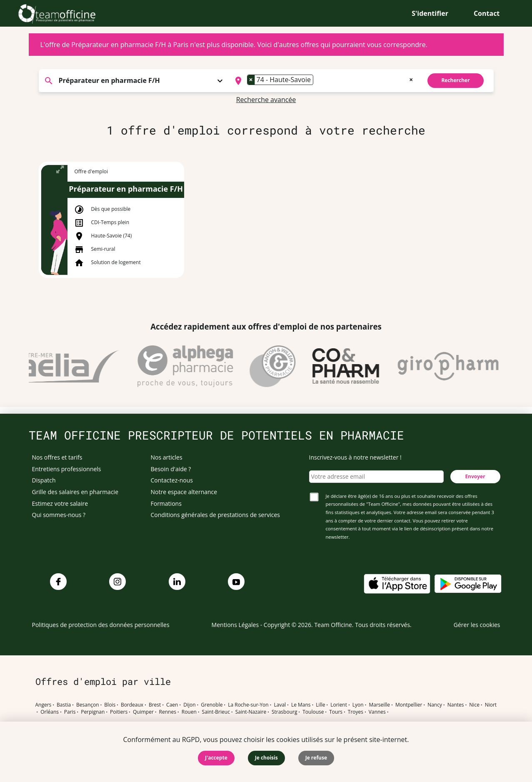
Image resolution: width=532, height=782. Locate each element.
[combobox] (323, 81)
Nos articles (167, 457)
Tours (336, 712)
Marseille (379, 705)
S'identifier (430, 13)
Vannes (377, 712)
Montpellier (409, 705)
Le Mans (301, 705)
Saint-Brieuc (216, 712)
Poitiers (119, 712)
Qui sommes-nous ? (59, 515)
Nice (474, 705)
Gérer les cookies (477, 625)
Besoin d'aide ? (171, 469)
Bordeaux (132, 705)
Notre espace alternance (184, 492)
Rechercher (455, 80)
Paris (70, 712)
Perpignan (93, 712)
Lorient (339, 705)
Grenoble (212, 705)
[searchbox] (318, 81)
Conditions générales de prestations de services (215, 515)
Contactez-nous (172, 480)
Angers (44, 705)
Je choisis (266, 758)
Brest (155, 705)
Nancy (435, 705)
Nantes (456, 705)
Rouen (189, 712)
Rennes (168, 712)
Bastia (64, 705)
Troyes (356, 712)
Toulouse (313, 712)
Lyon (358, 705)
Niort (491, 705)
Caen (172, 705)
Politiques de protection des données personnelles (101, 625)
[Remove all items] (411, 79)
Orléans (50, 712)
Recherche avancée (266, 100)
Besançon (88, 705)
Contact (487, 13)
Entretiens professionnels (67, 469)
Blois (110, 705)
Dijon (189, 705)
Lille (320, 705)
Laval (280, 705)
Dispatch (44, 480)
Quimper (143, 712)
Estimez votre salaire (60, 503)
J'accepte (216, 758)
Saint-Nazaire (251, 712)
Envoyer (475, 476)
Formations (166, 503)
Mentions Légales (235, 625)
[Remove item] (251, 80)
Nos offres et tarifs (57, 457)
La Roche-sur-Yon (248, 705)
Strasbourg (285, 712)
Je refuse (316, 758)
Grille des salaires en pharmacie (75, 492)
